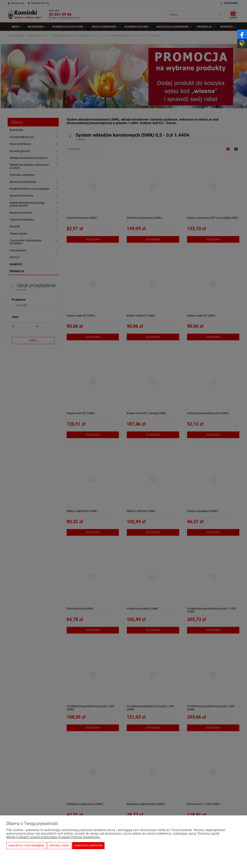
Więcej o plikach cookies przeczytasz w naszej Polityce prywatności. (53, 837)
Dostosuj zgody (59, 846)
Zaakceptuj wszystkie (88, 846)
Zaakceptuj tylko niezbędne (26, 846)
